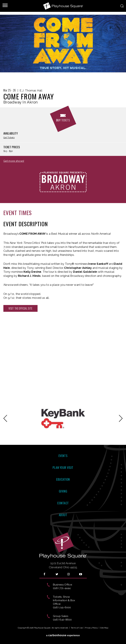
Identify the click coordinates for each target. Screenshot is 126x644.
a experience (63, 635)
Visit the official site (20, 308)
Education (63, 479)
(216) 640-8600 (62, 620)
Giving (63, 491)
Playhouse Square (63, 6)
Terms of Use (77, 628)
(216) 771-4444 (62, 588)
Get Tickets (9, 138)
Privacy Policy (91, 628)
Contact (63, 503)
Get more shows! (14, 161)
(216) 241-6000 (62, 607)
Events (63, 456)
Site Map (104, 628)
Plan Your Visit (63, 467)
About (63, 515)
